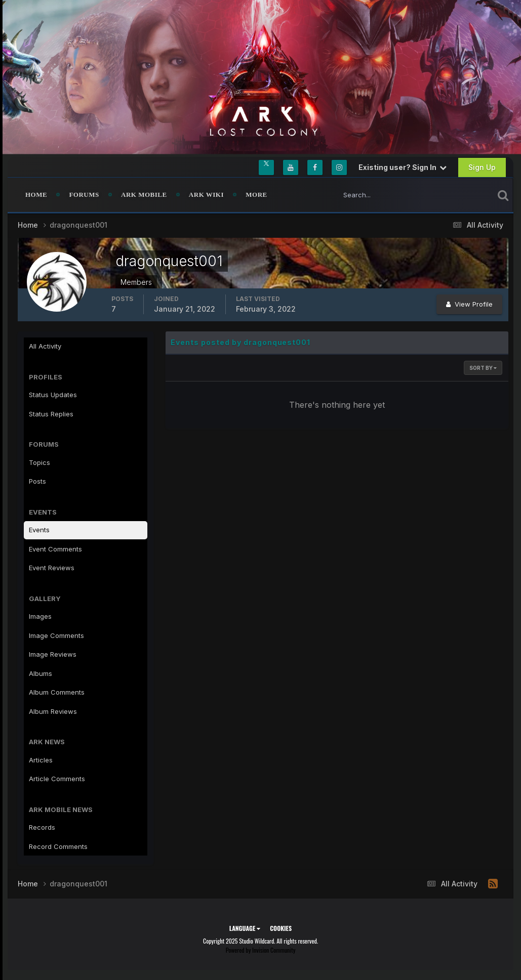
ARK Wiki (206, 195)
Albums (41, 673)
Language (245, 928)
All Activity (45, 346)
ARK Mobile (144, 195)
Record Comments (58, 846)
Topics (39, 462)
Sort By (483, 368)
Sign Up (482, 167)
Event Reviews (52, 568)
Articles (41, 760)
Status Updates (53, 395)
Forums (84, 195)
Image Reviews (53, 654)
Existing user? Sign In (403, 167)
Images (40, 616)
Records (42, 827)
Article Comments (57, 779)
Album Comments (57, 692)
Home (36, 195)
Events (39, 530)
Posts (37, 481)
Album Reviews (53, 711)
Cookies (281, 928)
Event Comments (55, 549)
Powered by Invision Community (261, 950)
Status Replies (51, 414)
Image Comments (56, 635)
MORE (256, 195)
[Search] (382, 195)
